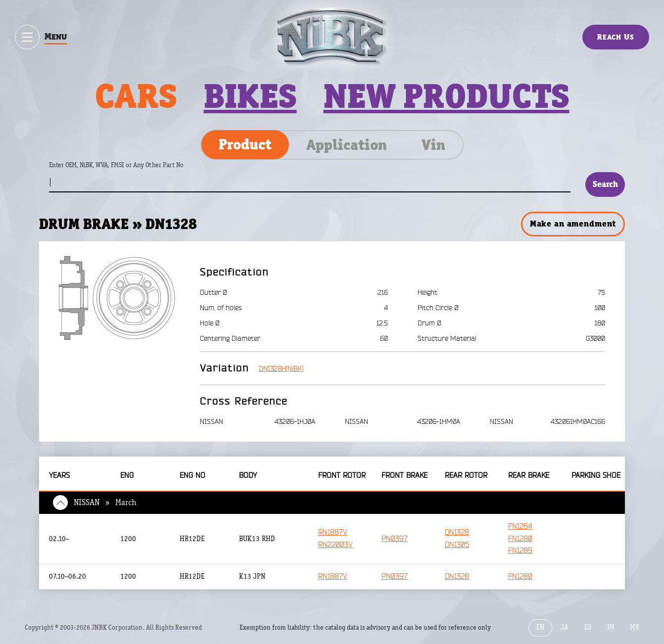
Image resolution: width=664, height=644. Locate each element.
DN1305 (457, 545)
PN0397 (395, 539)
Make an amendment (573, 224)
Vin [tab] (433, 145)
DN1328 (457, 532)
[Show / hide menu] (27, 37)
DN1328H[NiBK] (281, 369)
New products (447, 96)
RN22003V (335, 545)
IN (611, 627)
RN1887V (333, 532)
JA (565, 627)
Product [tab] (245, 144)
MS (634, 627)
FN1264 (520, 527)
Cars (136, 96)
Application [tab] (347, 145)
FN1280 (520, 539)
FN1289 (520, 551)
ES (588, 627)
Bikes (250, 96)
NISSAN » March (105, 503)
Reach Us (616, 37)
